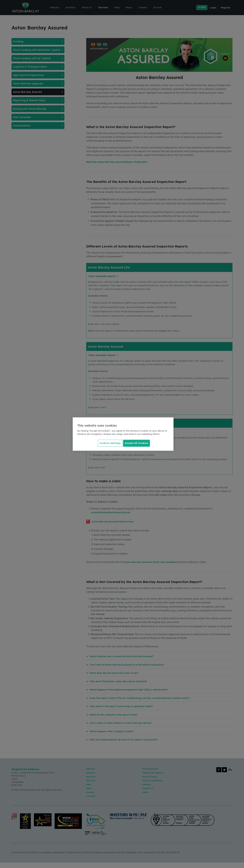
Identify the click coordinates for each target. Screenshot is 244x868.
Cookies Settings (109, 443)
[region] (123, 434)
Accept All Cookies (136, 443)
